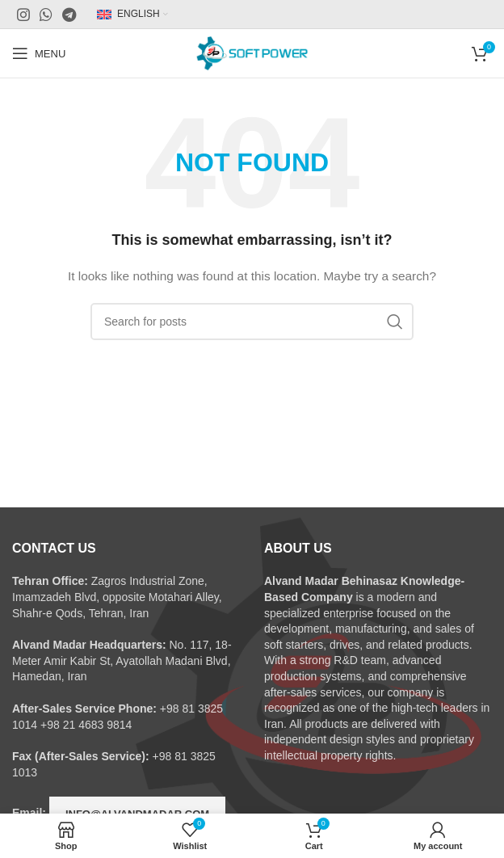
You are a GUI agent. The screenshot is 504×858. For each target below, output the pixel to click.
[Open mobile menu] (39, 53)
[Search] (252, 322)
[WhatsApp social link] (46, 15)
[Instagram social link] (23, 15)
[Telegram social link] (69, 15)
